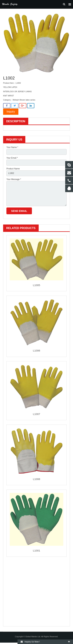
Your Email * (12, 158)
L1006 (37, 351)
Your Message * (14, 179)
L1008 (37, 479)
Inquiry (11, 112)
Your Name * (12, 147)
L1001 (37, 551)
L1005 (37, 285)
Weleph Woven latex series (24, 100)
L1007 (37, 414)
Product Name (13, 169)
